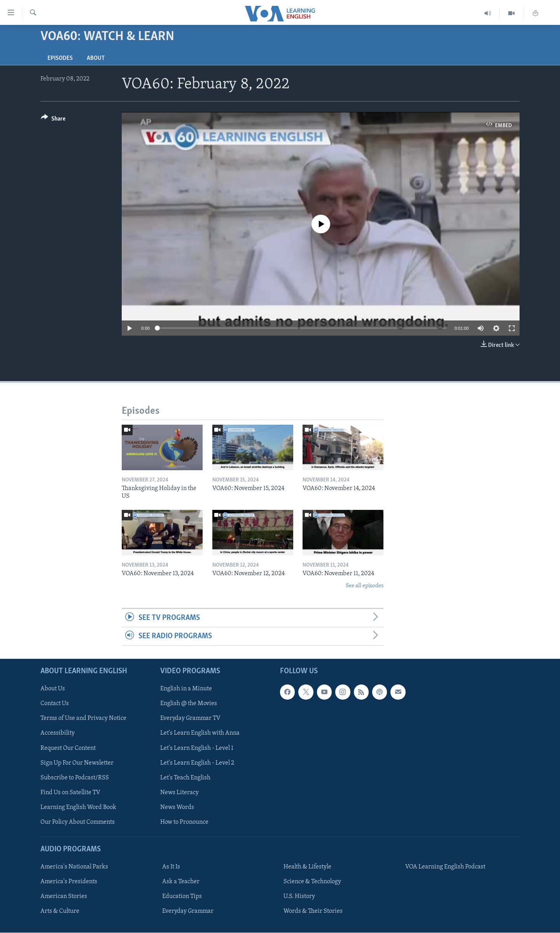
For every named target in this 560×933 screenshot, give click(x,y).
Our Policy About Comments (78, 822)
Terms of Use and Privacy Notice (83, 719)
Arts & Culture (60, 912)
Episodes (60, 58)
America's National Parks (74, 867)
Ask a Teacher (181, 882)
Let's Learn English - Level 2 (197, 763)
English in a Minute (186, 689)
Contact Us (55, 704)
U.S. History (299, 897)
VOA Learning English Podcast (445, 867)
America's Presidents (69, 882)
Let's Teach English (185, 778)
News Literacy (179, 793)
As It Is (171, 867)
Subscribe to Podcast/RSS (75, 778)
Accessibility (58, 733)
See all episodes (365, 586)
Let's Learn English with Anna (200, 733)
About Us (53, 689)
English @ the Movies (189, 704)
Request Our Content (68, 748)
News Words (177, 807)
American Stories (64, 897)
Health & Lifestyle (307, 867)
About (96, 58)
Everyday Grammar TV (190, 719)
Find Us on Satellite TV (70, 793)
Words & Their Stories (313, 912)
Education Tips (182, 897)
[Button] (53, 120)
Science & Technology (312, 882)
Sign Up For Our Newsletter (77, 763)
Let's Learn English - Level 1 (197, 748)
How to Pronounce (184, 822)
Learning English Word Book (78, 807)
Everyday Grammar (188, 912)
